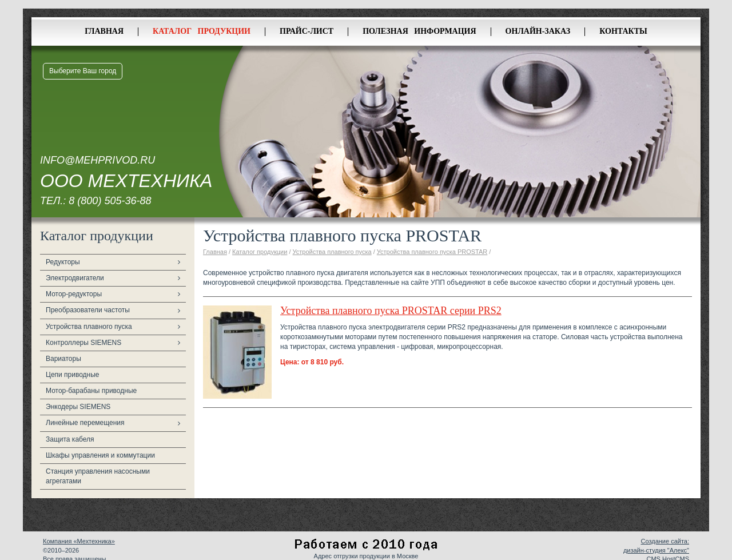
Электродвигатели (75, 278)
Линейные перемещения (85, 423)
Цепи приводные (73, 375)
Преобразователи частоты (88, 310)
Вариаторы (63, 359)
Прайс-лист (307, 31)
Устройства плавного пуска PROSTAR (432, 252)
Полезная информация (419, 31)
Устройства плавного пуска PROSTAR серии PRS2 (391, 311)
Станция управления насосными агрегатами (98, 476)
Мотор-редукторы (74, 294)
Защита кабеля (70, 439)
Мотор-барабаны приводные (91, 391)
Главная (104, 31)
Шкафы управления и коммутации (100, 455)
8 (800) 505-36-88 (110, 201)
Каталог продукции (202, 31)
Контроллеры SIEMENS (83, 343)
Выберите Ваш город (83, 71)
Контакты (623, 31)
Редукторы (63, 262)
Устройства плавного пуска (89, 327)
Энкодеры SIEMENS (78, 407)
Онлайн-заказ (538, 31)
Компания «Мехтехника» (79, 541)
